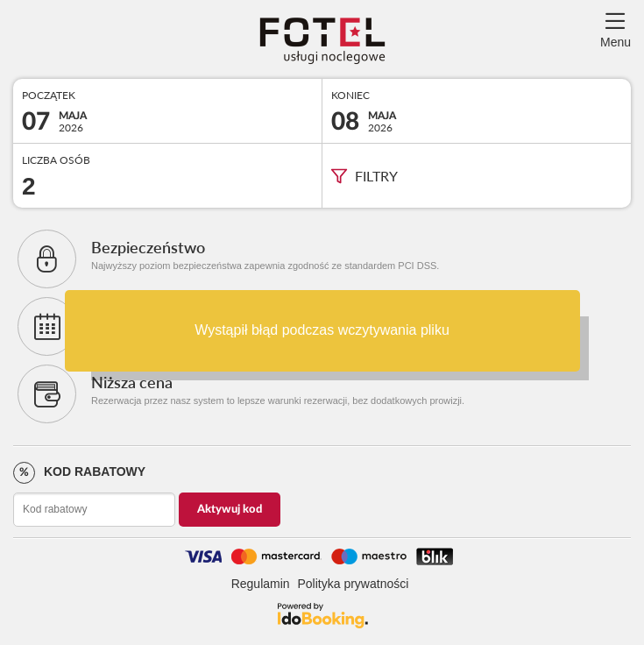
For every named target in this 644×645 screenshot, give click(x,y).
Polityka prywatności (354, 584)
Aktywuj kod (230, 510)
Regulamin (261, 584)
